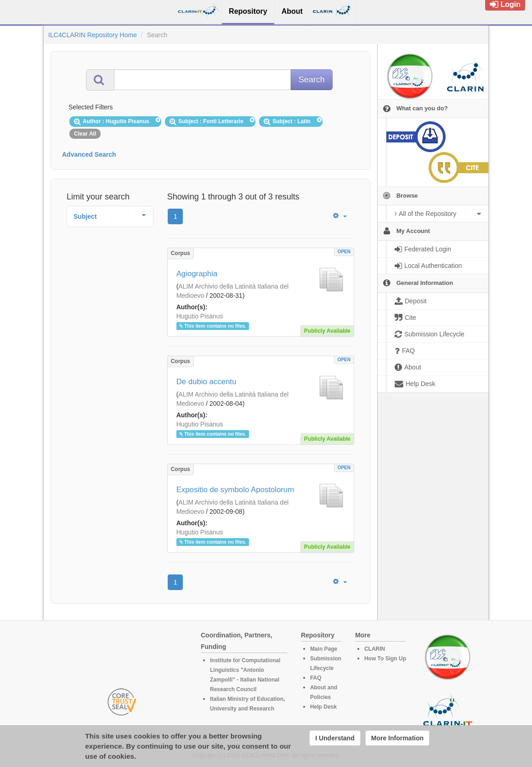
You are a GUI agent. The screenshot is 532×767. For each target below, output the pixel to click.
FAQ (316, 678)
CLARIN (375, 649)
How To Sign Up (385, 659)
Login (505, 4)
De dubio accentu (207, 382)
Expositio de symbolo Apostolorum (235, 490)
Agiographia (197, 274)
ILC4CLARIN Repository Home (93, 35)
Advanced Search (89, 154)
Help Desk (323, 707)
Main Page (324, 649)
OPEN (344, 252)
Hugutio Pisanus (200, 316)
